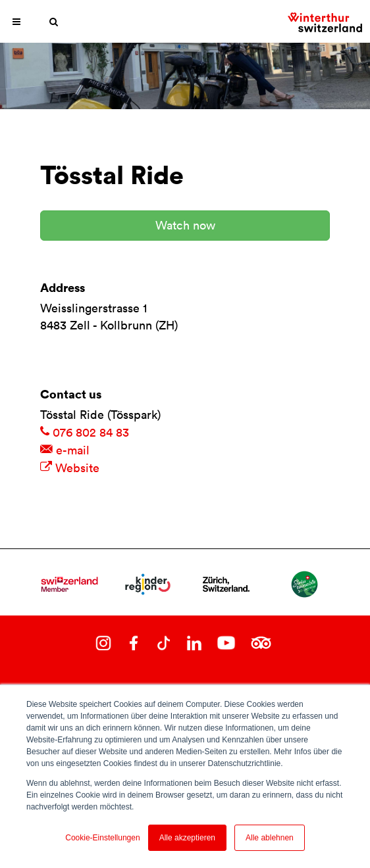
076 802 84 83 (85, 432)
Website (70, 468)
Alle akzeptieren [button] (187, 838)
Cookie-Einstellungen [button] (102, 838)
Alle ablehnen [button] (270, 838)
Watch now (185, 225)
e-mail (65, 450)
